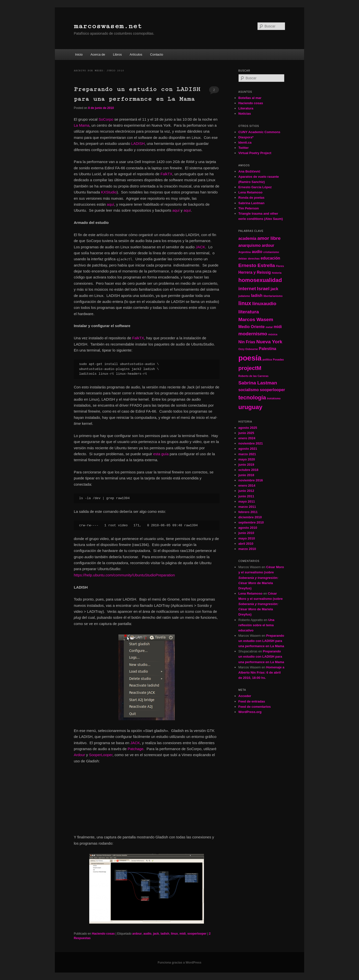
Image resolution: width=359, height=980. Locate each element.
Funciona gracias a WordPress (179, 963)
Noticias (245, 114)
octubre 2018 (248, 470)
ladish (165, 934)
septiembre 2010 (251, 522)
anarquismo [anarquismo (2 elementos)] (250, 245)
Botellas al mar (250, 98)
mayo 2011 (247, 501)
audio (147, 934)
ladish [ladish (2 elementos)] (257, 296)
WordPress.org (250, 712)
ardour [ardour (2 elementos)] (268, 245)
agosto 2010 (248, 528)
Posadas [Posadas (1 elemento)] (278, 359)
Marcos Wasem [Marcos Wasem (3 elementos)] (256, 319)
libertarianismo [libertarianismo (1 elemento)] (273, 296)
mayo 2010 (247, 538)
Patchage (135, 749)
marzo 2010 (247, 549)
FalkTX (167, 174)
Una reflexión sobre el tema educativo (256, 625)
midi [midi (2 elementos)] (278, 327)
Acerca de (98, 54)
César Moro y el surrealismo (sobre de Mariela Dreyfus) (261, 578)
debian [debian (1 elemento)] (243, 259)
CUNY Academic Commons (259, 132)
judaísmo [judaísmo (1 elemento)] (244, 296)
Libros (117, 54)
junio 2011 (246, 496)
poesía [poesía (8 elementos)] (250, 358)
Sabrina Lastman (251, 203)
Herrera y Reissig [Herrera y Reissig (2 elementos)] (255, 272)
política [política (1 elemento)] (267, 359)
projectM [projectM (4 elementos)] (250, 368)
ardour (137, 934)
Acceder (245, 696)
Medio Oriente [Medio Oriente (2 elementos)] (252, 327)
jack (156, 934)
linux (174, 934)
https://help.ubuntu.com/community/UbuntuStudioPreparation (124, 575)
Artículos (136, 54)
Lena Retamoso (250, 192)
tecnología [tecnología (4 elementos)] (252, 398)
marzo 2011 (247, 507)
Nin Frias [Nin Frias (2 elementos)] (247, 342)
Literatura (246, 108)
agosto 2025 (248, 428)
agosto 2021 (248, 449)
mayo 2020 (247, 459)
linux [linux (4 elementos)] (245, 303)
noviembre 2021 (251, 443)
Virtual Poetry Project (255, 153)
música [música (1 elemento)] (273, 334)
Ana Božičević (249, 171)
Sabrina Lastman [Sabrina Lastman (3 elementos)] (258, 383)
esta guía (161, 454)
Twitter (244, 148)
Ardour (79, 755)
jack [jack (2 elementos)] (274, 289)
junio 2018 (246, 475)
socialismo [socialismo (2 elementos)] (249, 390)
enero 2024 (247, 438)
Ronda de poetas (251, 198)
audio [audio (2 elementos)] (257, 252)
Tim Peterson (249, 208)
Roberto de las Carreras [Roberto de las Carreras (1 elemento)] (253, 376)
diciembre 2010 (250, 517)
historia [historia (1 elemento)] (277, 273)
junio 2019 (246, 465)
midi (183, 934)
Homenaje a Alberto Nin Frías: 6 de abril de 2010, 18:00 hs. (261, 672)
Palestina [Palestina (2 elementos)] (268, 349)
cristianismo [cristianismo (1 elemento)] (271, 252)
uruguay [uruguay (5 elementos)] (250, 407)
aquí (111, 204)
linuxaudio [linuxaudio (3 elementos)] (264, 304)
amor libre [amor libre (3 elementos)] (269, 238)
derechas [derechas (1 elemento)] (254, 259)
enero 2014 (247, 486)
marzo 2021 (247, 454)
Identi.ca (245, 142)
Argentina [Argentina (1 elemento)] (245, 252)
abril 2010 (246, 544)
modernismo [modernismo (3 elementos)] (253, 334)
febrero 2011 (248, 512)
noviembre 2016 (251, 480)
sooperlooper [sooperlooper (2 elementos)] (272, 390)
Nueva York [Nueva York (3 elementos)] (269, 342)
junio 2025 (246, 433)
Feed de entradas (252, 701)
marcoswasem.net (108, 26)
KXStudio (109, 192)
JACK (200, 247)
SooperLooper (101, 755)
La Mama (82, 125)
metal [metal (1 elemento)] (269, 327)
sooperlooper (197, 934)
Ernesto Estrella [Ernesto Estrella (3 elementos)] (257, 265)
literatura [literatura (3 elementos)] (249, 312)
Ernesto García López (255, 187)
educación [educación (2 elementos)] (270, 258)
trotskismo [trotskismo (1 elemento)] (274, 398)
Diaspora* (246, 137)
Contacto (157, 54)
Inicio (79, 54)
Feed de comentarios (255, 707)
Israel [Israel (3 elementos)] (263, 289)
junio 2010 (246, 533)
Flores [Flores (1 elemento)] (280, 266)
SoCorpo (106, 119)
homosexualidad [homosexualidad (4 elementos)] (260, 280)
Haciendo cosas (103, 934)
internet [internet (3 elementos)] (247, 289)
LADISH (138, 143)
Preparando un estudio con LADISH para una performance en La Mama (261, 641)
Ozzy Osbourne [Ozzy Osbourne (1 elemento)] (248, 349)
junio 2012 (246, 491)
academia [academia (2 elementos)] (247, 238)
